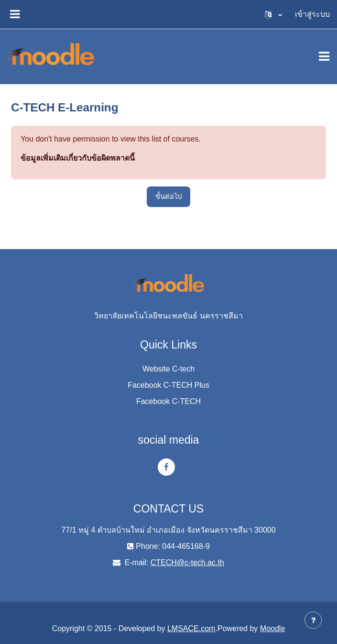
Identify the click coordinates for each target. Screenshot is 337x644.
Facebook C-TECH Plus (168, 385)
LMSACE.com (191, 628)
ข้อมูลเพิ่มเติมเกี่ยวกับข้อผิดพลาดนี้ (78, 158)
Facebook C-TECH (168, 401)
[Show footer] (313, 620)
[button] (273, 14)
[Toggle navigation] (324, 56)
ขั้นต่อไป (168, 196)
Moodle (272, 628)
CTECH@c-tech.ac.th (187, 562)
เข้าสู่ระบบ (312, 14)
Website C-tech (168, 369)
